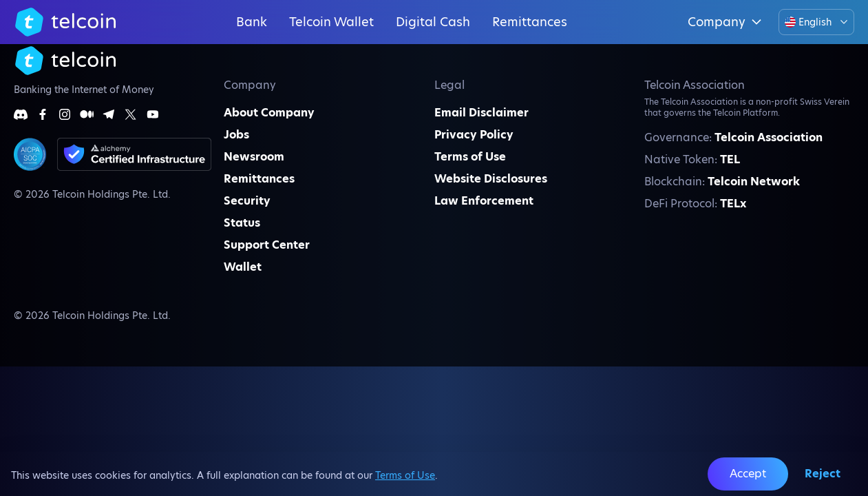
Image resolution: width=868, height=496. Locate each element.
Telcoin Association (769, 137)
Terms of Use (405, 475)
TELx (733, 204)
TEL (730, 159)
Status (242, 223)
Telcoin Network (754, 182)
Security (247, 201)
